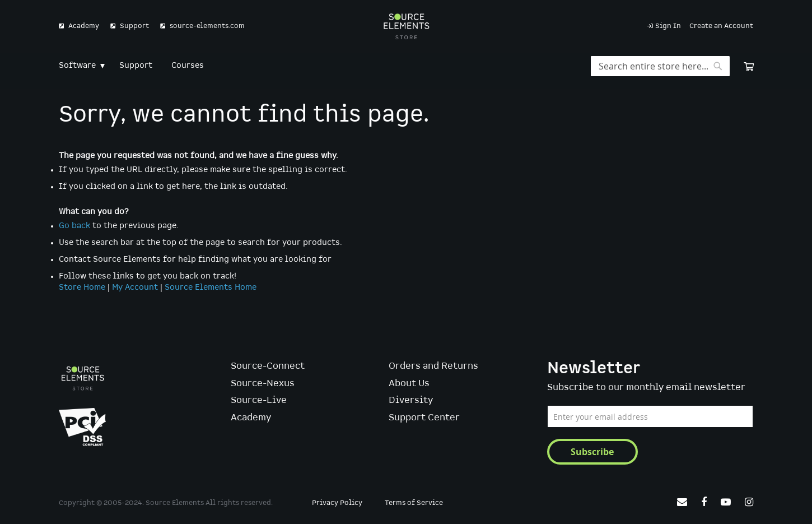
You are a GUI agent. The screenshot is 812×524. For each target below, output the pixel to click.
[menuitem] (80, 66)
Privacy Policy (337, 503)
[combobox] (660, 66)
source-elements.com (207, 26)
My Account (135, 287)
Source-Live (259, 400)
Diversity (411, 400)
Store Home (82, 287)
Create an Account (721, 26)
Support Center (424, 418)
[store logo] (406, 26)
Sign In (668, 26)
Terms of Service (414, 503)
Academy (84, 26)
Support (134, 26)
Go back (74, 226)
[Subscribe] (592, 452)
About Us (409, 384)
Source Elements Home (211, 287)
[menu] (406, 66)
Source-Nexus (263, 384)
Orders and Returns (433, 366)
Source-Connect (268, 366)
